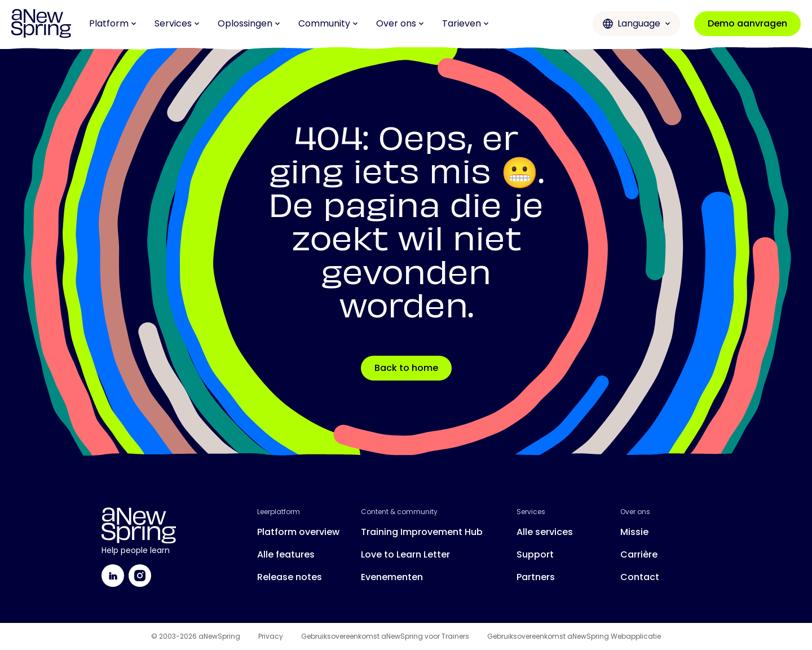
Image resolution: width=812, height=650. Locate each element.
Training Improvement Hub (422, 532)
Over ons (400, 23)
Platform (113, 23)
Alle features (286, 554)
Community (328, 23)
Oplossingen (249, 23)
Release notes (290, 577)
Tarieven (465, 23)
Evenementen (392, 577)
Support (535, 554)
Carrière (639, 554)
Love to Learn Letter (405, 554)
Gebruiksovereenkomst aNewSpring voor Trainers (385, 636)
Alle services (545, 532)
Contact (640, 577)
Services (177, 23)
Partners (536, 577)
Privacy (271, 636)
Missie (634, 532)
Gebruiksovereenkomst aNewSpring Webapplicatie (574, 636)
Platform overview (298, 532)
